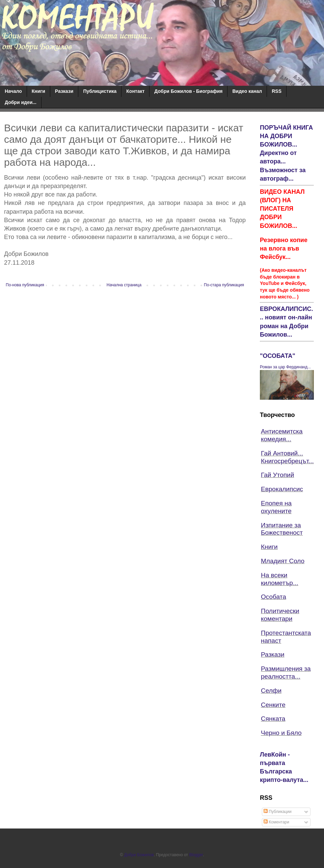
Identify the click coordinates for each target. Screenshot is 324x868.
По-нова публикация (25, 285)
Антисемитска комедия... (282, 435)
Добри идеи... (21, 102)
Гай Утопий (277, 475)
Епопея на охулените (276, 507)
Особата (274, 597)
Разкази (64, 91)
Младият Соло (283, 561)
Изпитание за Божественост (282, 529)
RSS (277, 91)
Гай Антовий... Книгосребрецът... (287, 457)
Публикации (278, 812)
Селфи (271, 691)
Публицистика (100, 91)
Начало (13, 91)
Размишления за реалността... (286, 673)
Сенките (273, 705)
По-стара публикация (224, 285)
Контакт (135, 91)
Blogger (196, 855)
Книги (38, 91)
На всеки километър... (280, 579)
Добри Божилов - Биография (188, 91)
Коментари (276, 822)
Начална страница (124, 285)
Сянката (273, 719)
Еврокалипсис (282, 489)
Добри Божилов (139, 855)
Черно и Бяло (281, 733)
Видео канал (247, 91)
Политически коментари (280, 615)
